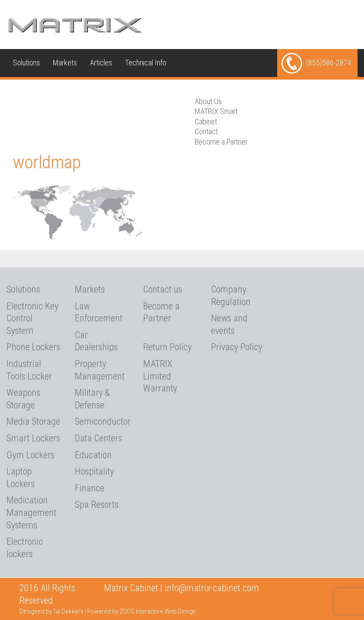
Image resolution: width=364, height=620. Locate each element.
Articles (101, 63)
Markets (65, 63)
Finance (90, 488)
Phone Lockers (33, 347)
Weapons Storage (23, 399)
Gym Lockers (31, 455)
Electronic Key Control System (32, 318)
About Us (57, 91)
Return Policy (167, 347)
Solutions (26, 63)
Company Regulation (231, 296)
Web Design (180, 611)
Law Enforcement (99, 312)
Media (22, 91)
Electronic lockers (25, 548)
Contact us (100, 91)
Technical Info (146, 63)
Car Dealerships (96, 341)
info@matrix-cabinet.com (212, 588)
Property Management (100, 370)
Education (93, 455)
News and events (229, 324)
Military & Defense (92, 399)
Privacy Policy (237, 347)
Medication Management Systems (31, 512)
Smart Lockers (33, 438)
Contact (206, 131)
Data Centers (98, 438)
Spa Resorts (97, 504)
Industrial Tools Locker (29, 370)
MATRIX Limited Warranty (160, 376)
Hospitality (94, 471)
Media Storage (33, 421)
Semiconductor (102, 421)
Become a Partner (221, 142)
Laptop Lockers (21, 478)
